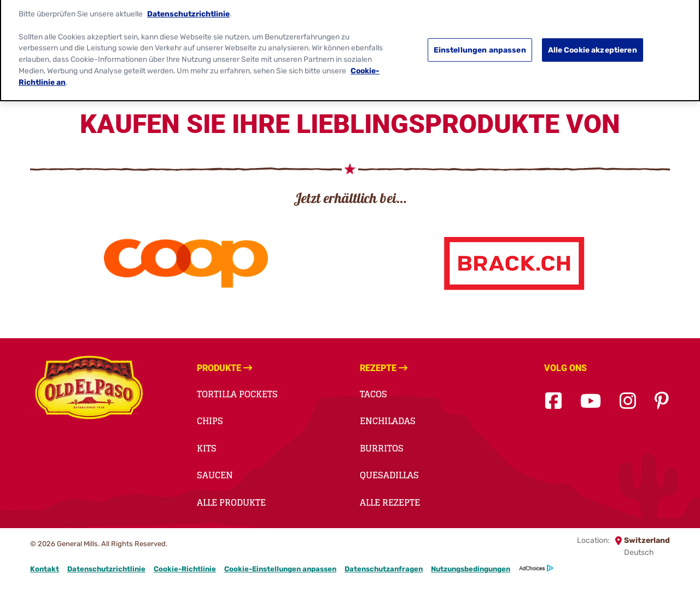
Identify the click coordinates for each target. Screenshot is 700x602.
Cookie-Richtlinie (185, 569)
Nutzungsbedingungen (471, 569)
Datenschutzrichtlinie (106, 569)
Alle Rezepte (390, 502)
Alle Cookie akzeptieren (593, 45)
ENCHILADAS (388, 421)
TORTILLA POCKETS (237, 394)
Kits (207, 448)
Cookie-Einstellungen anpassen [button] (280, 569)
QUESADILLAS (389, 475)
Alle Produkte (231, 502)
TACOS (374, 394)
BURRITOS (382, 448)
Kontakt (45, 569)
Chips (210, 421)
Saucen (215, 475)
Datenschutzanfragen (384, 569)
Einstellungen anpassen (480, 45)
